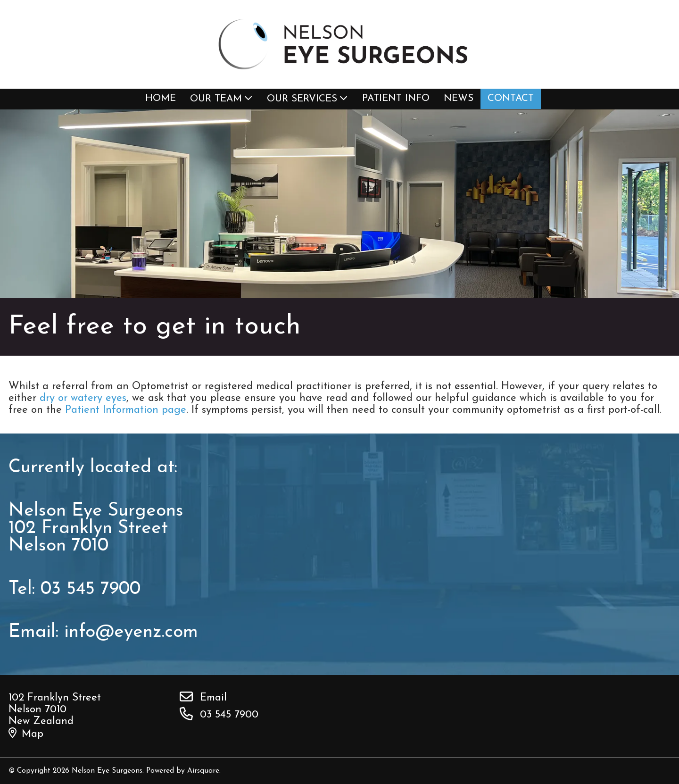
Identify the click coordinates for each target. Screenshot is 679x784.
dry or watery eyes (83, 398)
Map (26, 734)
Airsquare (203, 771)
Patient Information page (126, 410)
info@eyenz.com (131, 632)
